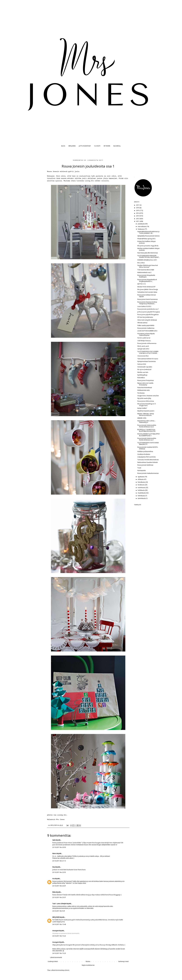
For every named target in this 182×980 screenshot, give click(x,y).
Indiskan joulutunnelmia (145, 451)
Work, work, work (143, 346)
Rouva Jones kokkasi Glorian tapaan (147, 296)
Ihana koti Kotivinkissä (145, 388)
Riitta (54, 892)
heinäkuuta (142, 482)
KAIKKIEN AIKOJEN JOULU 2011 (147, 260)
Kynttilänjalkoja (142, 375)
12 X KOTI (97, 146)
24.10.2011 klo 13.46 (59, 924)
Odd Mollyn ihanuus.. (144, 341)
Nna (54, 867)
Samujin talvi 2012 (143, 349)
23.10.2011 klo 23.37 (59, 897)
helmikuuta (142, 496)
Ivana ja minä (142, 364)
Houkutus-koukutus (144, 454)
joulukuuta (141, 224)
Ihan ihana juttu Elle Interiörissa (148, 253)
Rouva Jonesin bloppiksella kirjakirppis (146, 276)
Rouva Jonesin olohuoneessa (147, 343)
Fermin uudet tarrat (144, 338)
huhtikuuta (141, 490)
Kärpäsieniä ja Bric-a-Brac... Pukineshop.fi (146, 422)
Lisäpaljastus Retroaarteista (147, 457)
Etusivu (88, 961)
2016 (138, 208)
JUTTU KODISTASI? (85, 146)
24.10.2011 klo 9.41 (59, 911)
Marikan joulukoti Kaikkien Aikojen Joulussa (148, 249)
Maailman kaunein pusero (146, 411)
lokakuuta (141, 229)
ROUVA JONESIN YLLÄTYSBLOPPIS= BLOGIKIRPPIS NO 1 (149, 435)
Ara (54, 879)
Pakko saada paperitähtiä (146, 325)
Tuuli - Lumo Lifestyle (59, 904)
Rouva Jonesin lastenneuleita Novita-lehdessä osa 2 (147, 426)
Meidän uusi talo (143, 372)
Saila (54, 840)
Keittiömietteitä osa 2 (144, 272)
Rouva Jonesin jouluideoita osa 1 (148, 309)
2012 (138, 219)
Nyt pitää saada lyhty (144, 398)
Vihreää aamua (142, 323)
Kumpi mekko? (142, 408)
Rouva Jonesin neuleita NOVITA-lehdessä (148, 448)
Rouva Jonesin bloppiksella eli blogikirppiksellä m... (147, 280)
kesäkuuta (141, 485)
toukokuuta (142, 488)
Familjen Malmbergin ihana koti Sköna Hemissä (148, 266)
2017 (138, 205)
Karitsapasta (142, 470)
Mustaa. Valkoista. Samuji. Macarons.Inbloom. (146, 414)
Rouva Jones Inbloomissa (146, 401)
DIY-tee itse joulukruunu (145, 317)
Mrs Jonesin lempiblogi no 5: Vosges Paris (147, 405)
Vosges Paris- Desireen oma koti (148, 396)
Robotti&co (141, 378)
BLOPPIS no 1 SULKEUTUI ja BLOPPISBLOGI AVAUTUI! (146, 430)
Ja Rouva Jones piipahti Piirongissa (149, 312)
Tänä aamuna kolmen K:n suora (148, 359)
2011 (138, 221)
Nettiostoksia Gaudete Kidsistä (148, 462)
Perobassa (141, 393)
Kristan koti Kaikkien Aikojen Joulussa (147, 242)
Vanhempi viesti (123, 961)
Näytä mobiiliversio (88, 965)
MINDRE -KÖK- (142, 418)
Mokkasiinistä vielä (143, 390)
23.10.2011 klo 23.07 (59, 886)
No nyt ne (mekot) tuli (144, 369)
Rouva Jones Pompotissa (146, 380)
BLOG (63, 146)
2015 (138, 211)
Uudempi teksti (53, 961)
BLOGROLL (117, 146)
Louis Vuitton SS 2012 (144, 306)
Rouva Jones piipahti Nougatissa (148, 315)
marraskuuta (142, 226)
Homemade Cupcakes (145, 367)
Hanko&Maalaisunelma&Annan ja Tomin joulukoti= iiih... (148, 232)
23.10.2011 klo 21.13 (59, 861)
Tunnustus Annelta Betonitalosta (148, 460)
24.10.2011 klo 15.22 (59, 936)
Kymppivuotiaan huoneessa (147, 361)
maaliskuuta (142, 493)
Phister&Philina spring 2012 (146, 239)
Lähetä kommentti (56, 957)
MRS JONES (72, 146)
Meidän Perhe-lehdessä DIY (146, 287)
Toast (139, 468)
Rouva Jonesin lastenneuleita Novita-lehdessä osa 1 (147, 439)
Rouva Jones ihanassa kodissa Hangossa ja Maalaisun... (147, 303)
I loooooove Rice (143, 356)
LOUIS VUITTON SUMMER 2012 (147, 331)
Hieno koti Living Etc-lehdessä (147, 320)
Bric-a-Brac (141, 263)
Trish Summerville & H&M (146, 270)
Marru (54, 854)
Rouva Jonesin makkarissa (146, 328)
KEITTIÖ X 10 (141, 284)
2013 (138, 216)
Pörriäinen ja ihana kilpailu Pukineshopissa (146, 334)
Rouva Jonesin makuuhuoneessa (148, 473)
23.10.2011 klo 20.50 (59, 847)
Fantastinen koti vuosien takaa (147, 292)
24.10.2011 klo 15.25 (59, 953)
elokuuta (141, 479)
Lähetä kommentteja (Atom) (60, 970)
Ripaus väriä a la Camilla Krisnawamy (145, 384)
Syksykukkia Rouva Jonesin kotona (148, 236)
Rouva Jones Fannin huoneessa (148, 299)
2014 (138, 213)
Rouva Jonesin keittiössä (145, 465)
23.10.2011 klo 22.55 (59, 872)
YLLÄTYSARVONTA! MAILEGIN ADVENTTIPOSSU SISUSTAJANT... (149, 256)
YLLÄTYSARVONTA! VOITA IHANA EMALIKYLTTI (148, 444)
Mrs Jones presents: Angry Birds (148, 246)
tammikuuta (142, 498)
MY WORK (107, 146)
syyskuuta (141, 477)
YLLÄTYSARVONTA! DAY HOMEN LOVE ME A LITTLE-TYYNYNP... (148, 352)
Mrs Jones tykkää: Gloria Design (148, 289)
